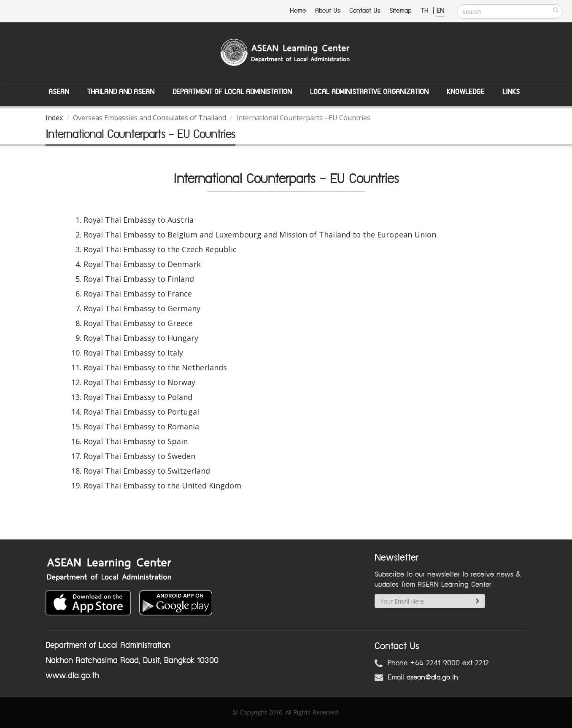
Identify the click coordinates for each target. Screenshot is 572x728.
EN (440, 11)
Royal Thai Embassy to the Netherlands (155, 367)
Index (54, 118)
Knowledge (465, 92)
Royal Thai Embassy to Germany (142, 308)
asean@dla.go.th (432, 677)
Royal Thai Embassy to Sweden (139, 456)
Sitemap (401, 11)
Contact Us (365, 11)
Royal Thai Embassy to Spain (136, 441)
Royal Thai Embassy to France (138, 294)
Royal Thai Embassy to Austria (139, 220)
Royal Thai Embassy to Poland (138, 397)
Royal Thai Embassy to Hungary (141, 338)
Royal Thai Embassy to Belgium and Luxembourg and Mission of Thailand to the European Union (260, 235)
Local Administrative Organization (369, 92)
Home (298, 11)
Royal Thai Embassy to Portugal (141, 412)
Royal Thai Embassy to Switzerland (147, 471)
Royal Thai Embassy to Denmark (142, 264)
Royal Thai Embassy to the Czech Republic (160, 249)
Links (511, 92)
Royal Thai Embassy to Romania (141, 426)
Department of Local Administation (232, 92)
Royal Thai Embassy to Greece (138, 323)
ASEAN (59, 92)
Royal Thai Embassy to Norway (139, 382)
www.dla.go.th (72, 676)
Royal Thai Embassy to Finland (139, 279)
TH (426, 11)
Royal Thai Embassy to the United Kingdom (162, 485)
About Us (328, 11)
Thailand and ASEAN (121, 92)
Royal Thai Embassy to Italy (133, 353)
